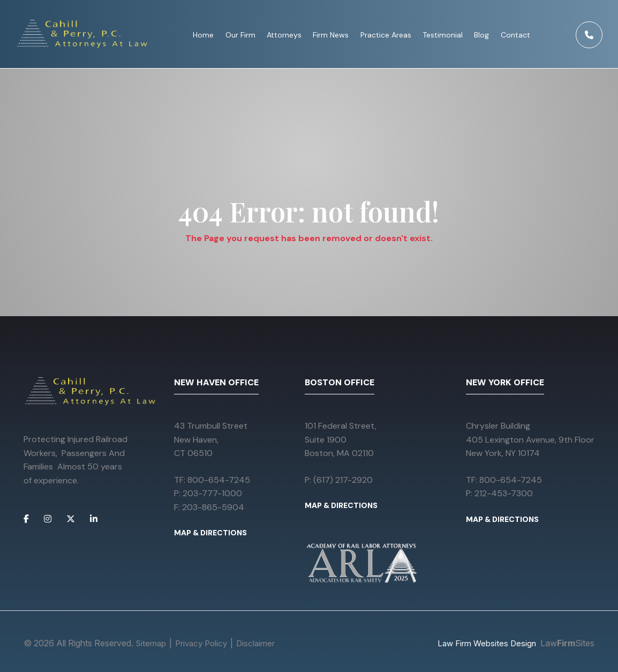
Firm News (331, 35)
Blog (481, 35)
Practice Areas (386, 35)
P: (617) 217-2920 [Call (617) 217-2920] (339, 480)
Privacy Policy (201, 643)
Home (203, 35)
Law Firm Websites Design (487, 643)
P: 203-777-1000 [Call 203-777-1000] (208, 493)
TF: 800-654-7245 (212, 480)
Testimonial (443, 35)
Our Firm (240, 35)
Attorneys (284, 35)
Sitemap (151, 643)
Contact (515, 35)
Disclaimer (255, 643)
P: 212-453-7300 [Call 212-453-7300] (499, 493)
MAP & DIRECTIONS (210, 533)
